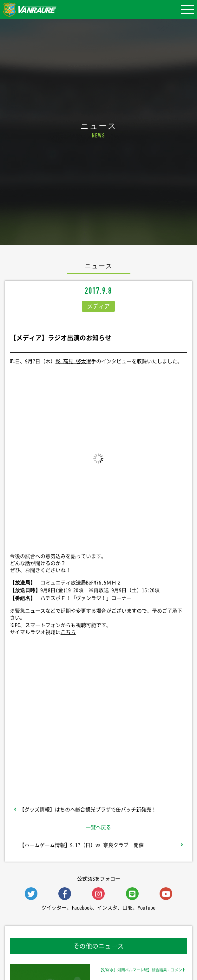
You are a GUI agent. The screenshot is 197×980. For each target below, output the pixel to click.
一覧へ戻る (98, 827)
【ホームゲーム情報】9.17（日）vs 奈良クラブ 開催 (82, 845)
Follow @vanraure (98, 744)
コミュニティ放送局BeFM (68, 582)
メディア (98, 306)
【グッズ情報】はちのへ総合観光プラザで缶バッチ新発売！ (88, 809)
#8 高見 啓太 (71, 361)
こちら (68, 632)
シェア (98, 693)
